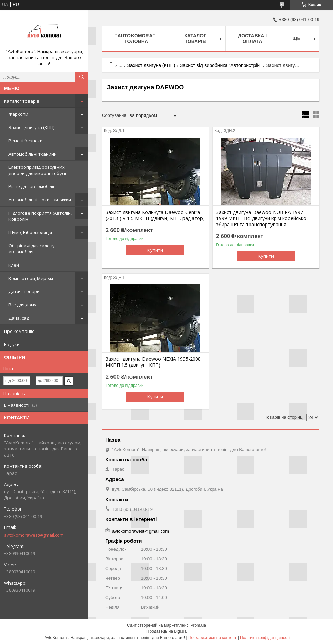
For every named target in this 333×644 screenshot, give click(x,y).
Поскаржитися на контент (212, 638)
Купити (155, 250)
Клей (14, 265)
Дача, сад (19, 318)
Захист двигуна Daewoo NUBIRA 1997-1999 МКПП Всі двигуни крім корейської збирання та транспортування (262, 218)
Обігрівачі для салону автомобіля (32, 249)
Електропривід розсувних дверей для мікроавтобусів (38, 170)
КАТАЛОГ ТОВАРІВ (195, 39)
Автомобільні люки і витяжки (40, 200)
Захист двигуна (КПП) (31, 127)
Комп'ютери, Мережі (31, 278)
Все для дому (22, 305)
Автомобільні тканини (33, 154)
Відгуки (12, 344)
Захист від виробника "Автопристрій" (221, 65)
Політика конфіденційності (265, 638)
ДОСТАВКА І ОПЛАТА (252, 39)
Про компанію (19, 331)
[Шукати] (82, 77)
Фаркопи (18, 114)
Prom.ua (198, 625)
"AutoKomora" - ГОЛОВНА (136, 39)
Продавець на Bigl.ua (166, 631)
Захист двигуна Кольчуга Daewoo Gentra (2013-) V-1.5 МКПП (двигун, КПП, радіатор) (155, 215)
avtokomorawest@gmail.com (34, 535)
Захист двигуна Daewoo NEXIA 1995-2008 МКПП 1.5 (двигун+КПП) (153, 362)
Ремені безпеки (26, 141)
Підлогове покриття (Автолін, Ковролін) (40, 216)
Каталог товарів (22, 101)
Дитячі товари (24, 291)
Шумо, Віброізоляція (30, 232)
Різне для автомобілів (32, 186)
